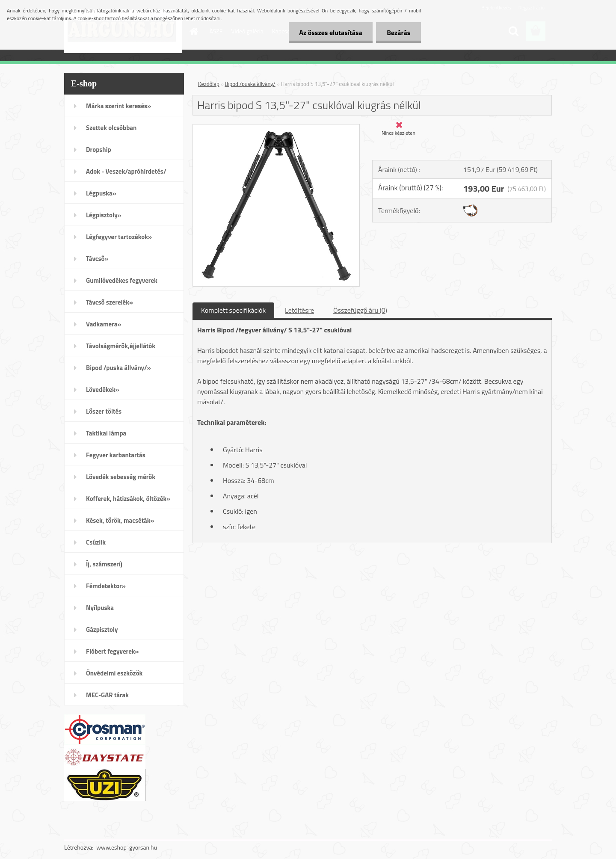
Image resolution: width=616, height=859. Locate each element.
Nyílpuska (100, 608)
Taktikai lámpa (106, 433)
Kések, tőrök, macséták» (120, 520)
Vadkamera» (104, 324)
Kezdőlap (209, 84)
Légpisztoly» (104, 215)
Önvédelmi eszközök (114, 673)
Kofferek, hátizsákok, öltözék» (128, 499)
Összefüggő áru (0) (360, 310)
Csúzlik (96, 542)
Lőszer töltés (104, 411)
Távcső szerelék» (110, 302)
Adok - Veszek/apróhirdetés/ (126, 171)
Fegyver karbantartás (116, 455)
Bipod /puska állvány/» (118, 368)
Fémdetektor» (106, 586)
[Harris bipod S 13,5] (276, 128)
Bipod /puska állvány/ (250, 84)
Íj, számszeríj (104, 564)
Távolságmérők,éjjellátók (121, 346)
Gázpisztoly (102, 629)
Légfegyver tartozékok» (119, 237)
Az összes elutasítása (330, 33)
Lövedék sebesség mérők (121, 477)
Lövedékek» (103, 390)
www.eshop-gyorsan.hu (127, 847)
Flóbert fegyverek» (113, 651)
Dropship (99, 150)
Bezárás (398, 33)
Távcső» (97, 259)
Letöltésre (299, 310)
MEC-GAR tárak (107, 695)
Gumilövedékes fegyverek (122, 280)
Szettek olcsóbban (111, 128)
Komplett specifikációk (233, 310)
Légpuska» (101, 193)
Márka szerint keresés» (118, 106)
